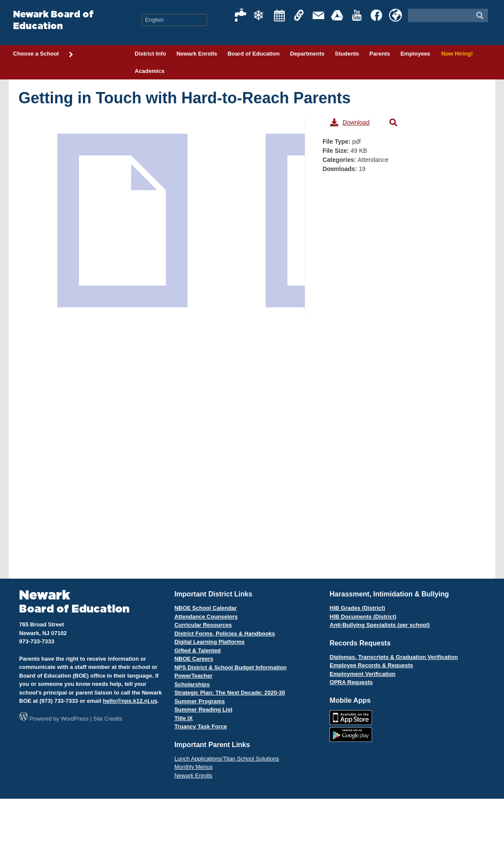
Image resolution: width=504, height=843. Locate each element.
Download (350, 122)
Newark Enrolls (197, 54)
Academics (150, 71)
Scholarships (192, 684)
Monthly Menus (194, 767)
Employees (415, 54)
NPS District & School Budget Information (231, 667)
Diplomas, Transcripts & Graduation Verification (394, 657)
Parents (380, 54)
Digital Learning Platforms (210, 642)
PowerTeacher (194, 676)
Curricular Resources (203, 625)
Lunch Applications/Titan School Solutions (227, 759)
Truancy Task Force (201, 726)
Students (347, 54)
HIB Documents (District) (363, 617)
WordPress (75, 719)
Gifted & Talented (198, 650)
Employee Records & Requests (371, 665)
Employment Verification (362, 674)
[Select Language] (175, 20)
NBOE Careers (194, 659)
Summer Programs (200, 701)
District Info (150, 54)
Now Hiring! (456, 54)
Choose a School (43, 54)
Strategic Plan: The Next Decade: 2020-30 (230, 693)
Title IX (184, 718)
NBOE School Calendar (206, 608)
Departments (307, 54)
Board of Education (254, 54)
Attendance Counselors (206, 617)
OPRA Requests (351, 682)
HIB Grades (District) (357, 608)
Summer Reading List (204, 710)
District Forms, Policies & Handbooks (225, 634)
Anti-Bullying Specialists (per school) (379, 625)
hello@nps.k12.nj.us (130, 701)
